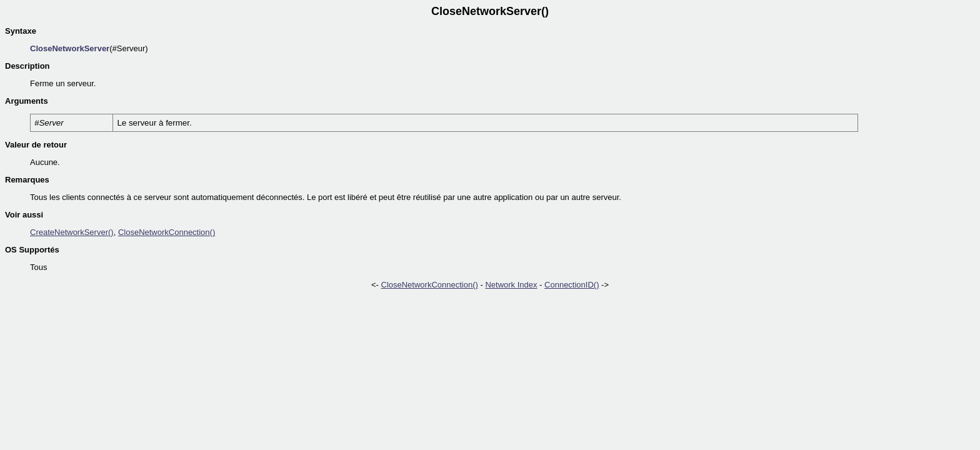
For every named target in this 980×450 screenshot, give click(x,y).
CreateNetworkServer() (72, 232)
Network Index (511, 285)
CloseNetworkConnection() (167, 232)
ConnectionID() (572, 285)
